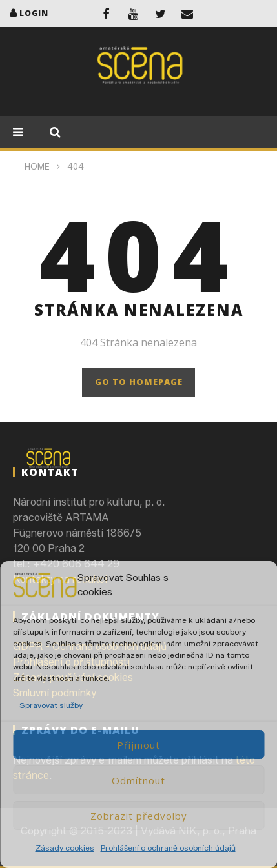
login (34, 13)
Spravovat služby (51, 705)
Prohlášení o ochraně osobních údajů (168, 848)
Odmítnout (138, 780)
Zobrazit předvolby (139, 816)
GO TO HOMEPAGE (139, 382)
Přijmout (138, 745)
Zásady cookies (65, 848)
